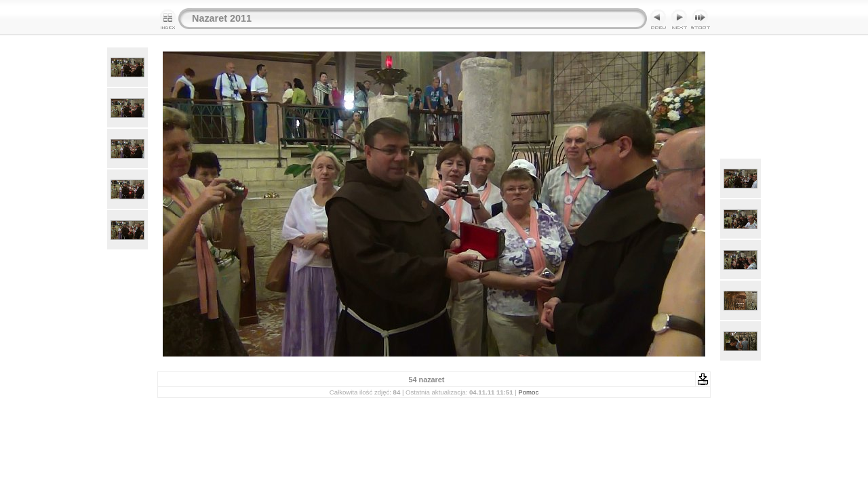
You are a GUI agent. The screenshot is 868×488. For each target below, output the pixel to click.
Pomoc (528, 392)
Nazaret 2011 (222, 18)
